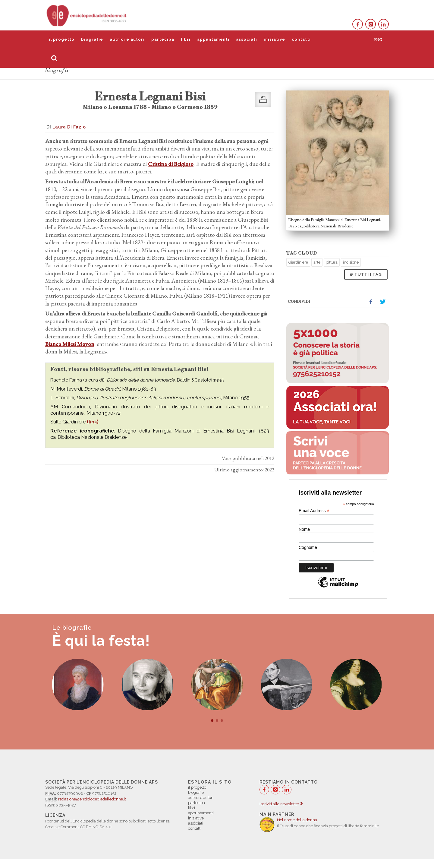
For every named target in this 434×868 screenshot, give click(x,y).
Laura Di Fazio (69, 127)
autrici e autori (127, 39)
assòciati (247, 39)
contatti (301, 39)
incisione (351, 262)
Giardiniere (298, 262)
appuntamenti (213, 39)
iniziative (274, 39)
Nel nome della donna (297, 820)
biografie (92, 39)
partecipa (163, 39)
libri (186, 39)
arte (317, 262)
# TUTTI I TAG (366, 274)
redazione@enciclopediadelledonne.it (92, 799)
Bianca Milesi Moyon (70, 344)
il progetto (62, 39)
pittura (332, 262)
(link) (93, 422)
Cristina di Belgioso (171, 164)
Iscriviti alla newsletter (281, 804)
